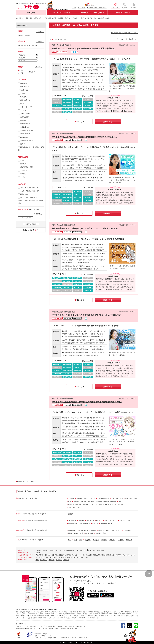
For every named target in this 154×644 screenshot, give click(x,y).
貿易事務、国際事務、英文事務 (106, 501)
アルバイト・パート (27, 170)
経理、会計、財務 (131, 498)
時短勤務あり (24, 137)
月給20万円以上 (116, 530)
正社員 (22, 160)
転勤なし (23, 104)
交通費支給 (127, 530)
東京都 (70, 514)
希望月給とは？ (39, 67)
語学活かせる (73, 530)
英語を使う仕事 (103, 530)
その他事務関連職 (103, 498)
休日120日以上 (25, 127)
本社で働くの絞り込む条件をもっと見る (124, 33)
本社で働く (49, 557)
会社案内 (63, 628)
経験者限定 (24, 97)
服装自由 (23, 120)
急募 (82, 533)
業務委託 (23, 174)
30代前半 (104, 540)
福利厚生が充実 (101, 533)
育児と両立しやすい (27, 130)
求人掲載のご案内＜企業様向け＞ (97, 8)
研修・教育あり (25, 100)
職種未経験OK (25, 83)
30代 (75, 540)
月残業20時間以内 (26, 114)
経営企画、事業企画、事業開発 (78, 504)
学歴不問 (23, 93)
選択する (40, 31)
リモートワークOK (26, 107)
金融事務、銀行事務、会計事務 (84, 501)
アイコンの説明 (87, 96)
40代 (81, 540)
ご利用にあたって (21, 626)
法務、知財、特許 (74, 507)
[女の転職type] (20, 628)
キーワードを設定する (26, 218)
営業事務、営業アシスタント (86, 498)
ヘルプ (74, 8)
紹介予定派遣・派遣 (27, 167)
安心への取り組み (31, 626)
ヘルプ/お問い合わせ (81, 626)
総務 (70, 501)
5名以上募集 (89, 533)
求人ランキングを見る (62, 13)
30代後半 (112, 540)
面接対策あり (24, 194)
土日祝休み (24, 110)
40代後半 (129, 540)
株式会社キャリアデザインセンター (34, 628)
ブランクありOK (25, 134)
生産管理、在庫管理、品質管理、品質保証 (110, 504)
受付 (92, 504)
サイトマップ (82, 8)
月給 (22, 70)
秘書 (120, 501)
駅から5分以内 (73, 533)
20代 (70, 540)
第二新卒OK (24, 90)
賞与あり (93, 530)
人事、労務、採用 (117, 498)
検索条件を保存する (31, 224)
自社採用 (75, 628)
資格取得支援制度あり (27, 141)
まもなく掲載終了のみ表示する (30, 191)
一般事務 (71, 498)
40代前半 (121, 540)
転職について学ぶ (123, 13)
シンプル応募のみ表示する (29, 198)
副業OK (23, 144)
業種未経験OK (25, 87)
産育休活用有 (24, 117)
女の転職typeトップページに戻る (27, 482)
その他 (22, 177)
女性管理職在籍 (25, 124)
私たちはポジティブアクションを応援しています (74, 638)
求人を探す (31, 13)
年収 (22, 73)
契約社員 (23, 164)
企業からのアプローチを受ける (92, 13)
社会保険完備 (84, 530)
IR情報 (69, 628)
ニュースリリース (70, 626)
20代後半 (96, 540)
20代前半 (88, 540)
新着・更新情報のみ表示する (29, 188)
